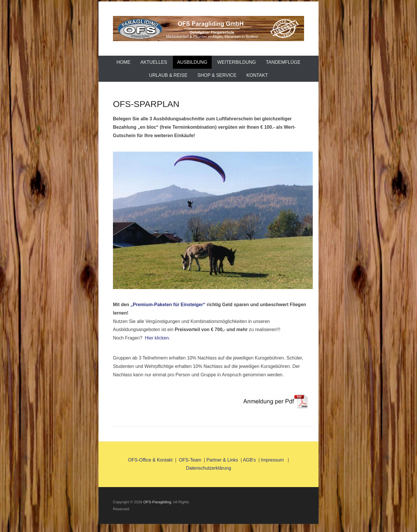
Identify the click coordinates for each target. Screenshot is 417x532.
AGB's (249, 460)
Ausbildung (192, 62)
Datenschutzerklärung (209, 468)
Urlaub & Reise (168, 75)
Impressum (273, 460)
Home (123, 62)
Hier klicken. (157, 338)
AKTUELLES (154, 62)
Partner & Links (222, 460)
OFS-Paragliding (157, 502)
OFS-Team (190, 460)
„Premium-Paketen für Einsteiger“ (168, 305)
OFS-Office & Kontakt (150, 460)
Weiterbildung (236, 62)
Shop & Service (217, 75)
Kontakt (257, 75)
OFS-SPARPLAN (146, 104)
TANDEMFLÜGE (283, 62)
